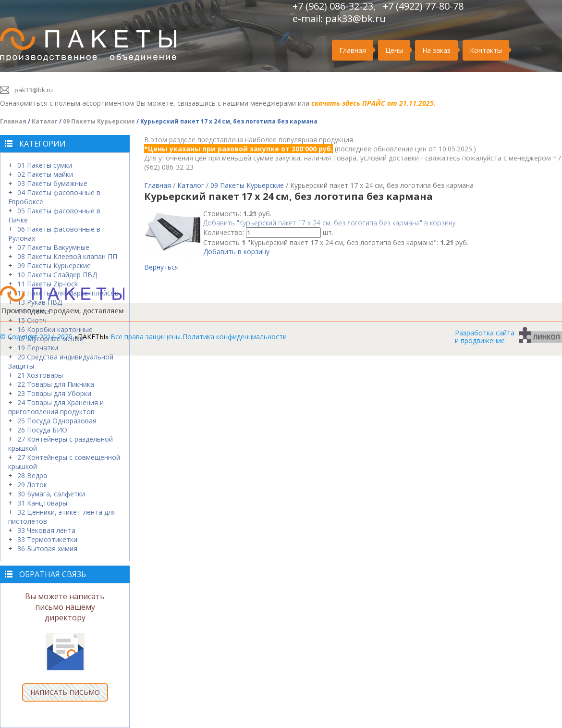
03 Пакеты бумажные (52, 183)
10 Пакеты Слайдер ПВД (57, 275)
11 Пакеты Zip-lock (48, 284)
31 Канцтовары (42, 503)
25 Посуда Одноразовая (57, 421)
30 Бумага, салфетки (51, 494)
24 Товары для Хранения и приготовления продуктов (56, 407)
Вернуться (161, 267)
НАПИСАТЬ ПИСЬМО (65, 692)
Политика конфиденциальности (235, 337)
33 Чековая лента (46, 530)
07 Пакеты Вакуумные (53, 247)
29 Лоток (32, 485)
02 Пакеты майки (45, 174)
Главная (353, 50)
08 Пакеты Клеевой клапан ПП (67, 256)
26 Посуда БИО (42, 430)
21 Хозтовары (40, 375)
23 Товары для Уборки (54, 393)
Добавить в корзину (236, 252)
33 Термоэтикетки (47, 539)
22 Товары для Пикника (56, 384)
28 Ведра (32, 475)
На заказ (436, 50)
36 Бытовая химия (47, 549)
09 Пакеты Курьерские (99, 121)
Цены (394, 50)
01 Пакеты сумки (45, 165)
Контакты (486, 50)
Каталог (45, 121)
